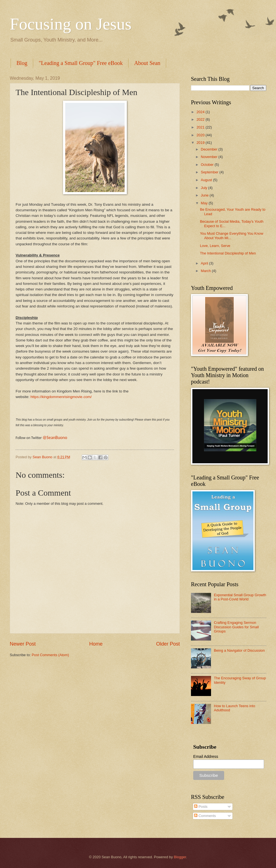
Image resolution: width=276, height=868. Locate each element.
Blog (22, 63)
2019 (201, 143)
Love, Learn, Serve (215, 246)
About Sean (147, 63)
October (208, 165)
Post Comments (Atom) (50, 655)
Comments (205, 816)
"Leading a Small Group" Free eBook (81, 63)
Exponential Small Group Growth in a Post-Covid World (240, 597)
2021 (201, 127)
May (205, 203)
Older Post (168, 644)
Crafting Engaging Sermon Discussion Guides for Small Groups (236, 627)
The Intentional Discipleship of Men (228, 253)
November (210, 157)
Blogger (180, 857)
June (205, 195)
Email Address (206, 757)
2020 (201, 135)
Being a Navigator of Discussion (239, 650)
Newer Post (23, 644)
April (205, 263)
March (206, 271)
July (204, 188)
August (207, 180)
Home (96, 644)
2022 (201, 119)
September (210, 172)
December (210, 149)
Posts (201, 807)
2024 (201, 112)
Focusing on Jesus (71, 24)
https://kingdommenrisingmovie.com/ (61, 397)
